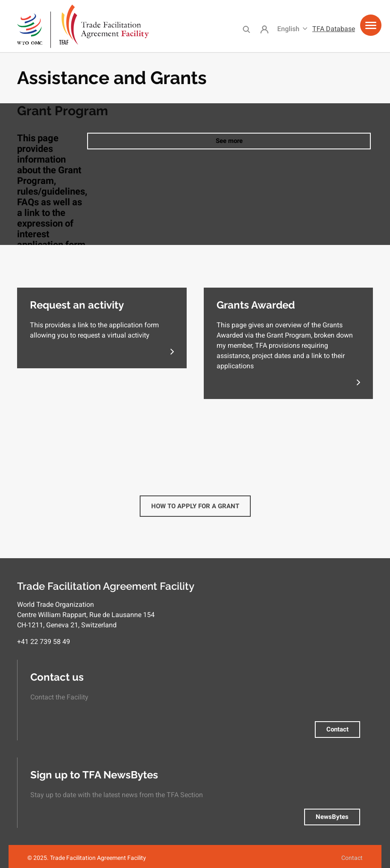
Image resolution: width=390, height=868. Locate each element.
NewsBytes (332, 817)
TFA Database (334, 29)
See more (229, 141)
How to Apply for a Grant (195, 506)
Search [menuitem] (246, 29)
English (288, 29)
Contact (337, 729)
